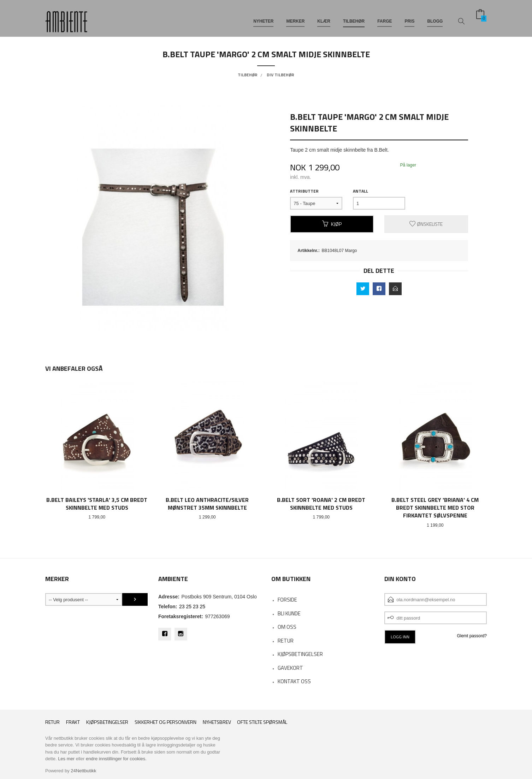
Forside (287, 600)
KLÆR (324, 17)
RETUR (286, 641)
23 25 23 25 (192, 607)
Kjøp (332, 224)
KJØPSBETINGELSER (300, 654)
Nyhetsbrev (217, 722)
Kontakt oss (294, 681)
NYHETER (263, 17)
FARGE (385, 17)
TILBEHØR (354, 17)
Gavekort (290, 668)
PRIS (409, 17)
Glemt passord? (472, 636)
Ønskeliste (426, 224)
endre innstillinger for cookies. (116, 759)
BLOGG (435, 17)
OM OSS (287, 627)
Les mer (66, 759)
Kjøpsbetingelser (107, 722)
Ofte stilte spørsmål (262, 722)
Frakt (73, 722)
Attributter (304, 191)
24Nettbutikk (83, 771)
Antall (360, 191)
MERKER (295, 17)
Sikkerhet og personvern (165, 722)
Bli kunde (289, 613)
